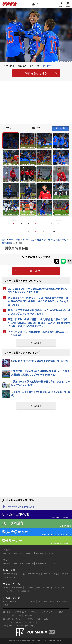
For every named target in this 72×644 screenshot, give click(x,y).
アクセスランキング (28, 601)
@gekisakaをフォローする (18, 500)
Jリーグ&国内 (18, 553)
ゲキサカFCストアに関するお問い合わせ (19, 626)
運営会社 (34, 612)
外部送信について (32, 615)
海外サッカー (41, 553)
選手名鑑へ (36, 271)
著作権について (20, 612)
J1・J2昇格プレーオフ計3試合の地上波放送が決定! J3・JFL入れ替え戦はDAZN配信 (39, 290)
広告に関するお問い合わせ (14, 619)
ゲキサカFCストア (11, 601)
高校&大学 (30, 553)
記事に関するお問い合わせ (39, 619)
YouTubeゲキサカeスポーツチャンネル (44, 574)
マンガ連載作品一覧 (33, 588)
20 (54, 232)
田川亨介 (48, 66)
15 (43, 232)
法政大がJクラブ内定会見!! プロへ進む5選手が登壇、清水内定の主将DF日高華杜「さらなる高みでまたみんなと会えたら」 (38, 301)
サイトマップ (47, 612)
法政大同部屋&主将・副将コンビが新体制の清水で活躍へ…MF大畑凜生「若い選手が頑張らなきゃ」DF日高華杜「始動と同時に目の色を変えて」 (39, 323)
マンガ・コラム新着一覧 (13, 588)
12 (51, 223)
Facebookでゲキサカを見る (18, 507)
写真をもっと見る (36, 73)
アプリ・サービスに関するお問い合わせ (19, 622)
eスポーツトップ (49, 588)
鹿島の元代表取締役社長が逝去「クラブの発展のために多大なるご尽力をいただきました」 (39, 312)
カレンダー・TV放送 (46, 601)
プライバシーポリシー (12, 615)
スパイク (52, 553)
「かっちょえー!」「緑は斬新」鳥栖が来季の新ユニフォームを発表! (38, 333)
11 (43, 223)
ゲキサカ (10, 5)
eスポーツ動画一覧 (22, 591)
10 (36, 223)
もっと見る (36, 343)
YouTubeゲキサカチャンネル (15, 574)
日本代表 (7, 553)
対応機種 (7, 612)
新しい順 (60, 128)
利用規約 (60, 612)
